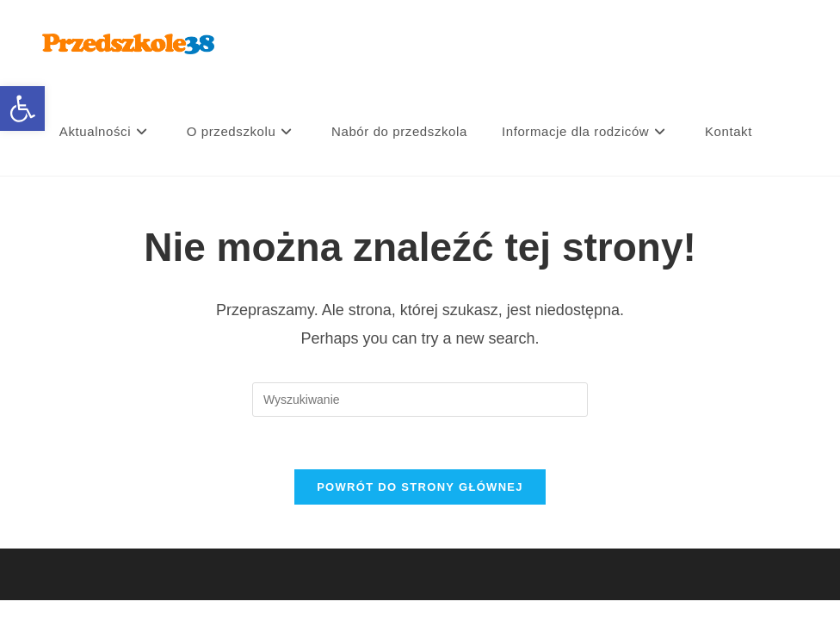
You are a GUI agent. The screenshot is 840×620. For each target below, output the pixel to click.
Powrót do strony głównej (420, 487)
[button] (22, 108)
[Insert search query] (420, 400)
